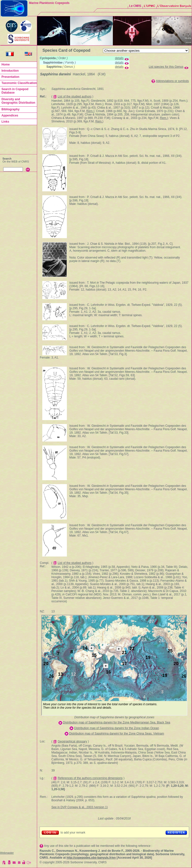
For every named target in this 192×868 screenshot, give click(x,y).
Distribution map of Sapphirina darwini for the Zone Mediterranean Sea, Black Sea (117, 722)
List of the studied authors (75, 97)
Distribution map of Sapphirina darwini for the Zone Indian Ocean (117, 728)
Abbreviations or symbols (172, 81)
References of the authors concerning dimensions (90, 778)
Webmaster (7, 853)
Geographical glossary (72, 741)
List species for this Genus (166, 67)
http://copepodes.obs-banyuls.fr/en (91, 858)
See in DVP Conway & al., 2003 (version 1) (80, 807)
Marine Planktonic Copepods (49, 3)
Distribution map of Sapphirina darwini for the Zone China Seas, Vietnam (117, 734)
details (119, 58)
